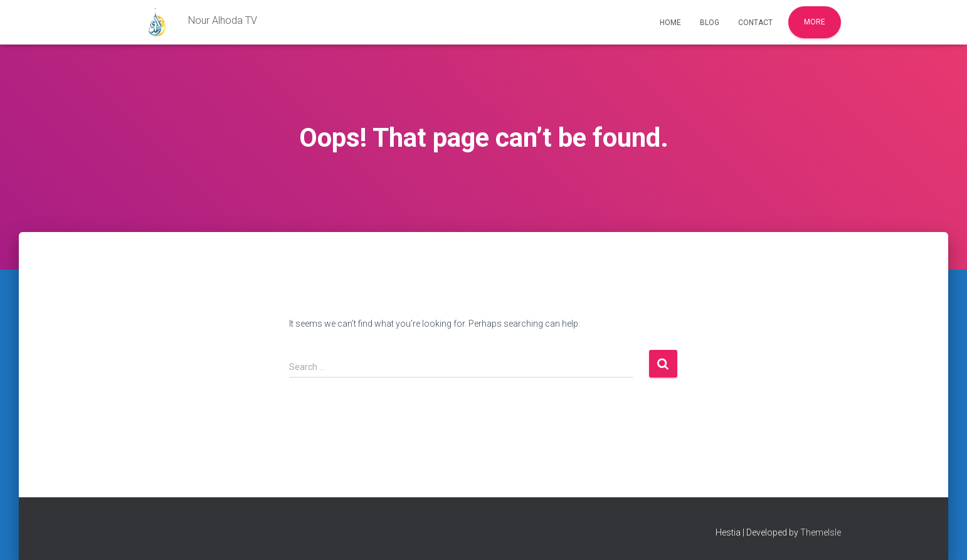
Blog (710, 23)
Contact (755, 23)
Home (670, 23)
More (815, 22)
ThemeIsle (821, 532)
